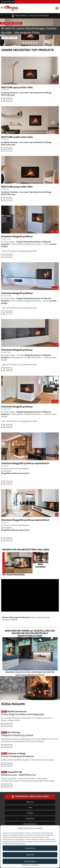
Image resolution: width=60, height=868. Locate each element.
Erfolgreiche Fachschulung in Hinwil (17, 735)
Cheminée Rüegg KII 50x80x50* (17, 407)
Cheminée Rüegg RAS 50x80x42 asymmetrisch (25, 520)
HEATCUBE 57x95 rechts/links (17, 187)
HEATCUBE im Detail (9, 38)
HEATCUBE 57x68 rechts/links (17, 137)
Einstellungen (30, 861)
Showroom (30, 818)
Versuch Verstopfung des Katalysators (18, 756)
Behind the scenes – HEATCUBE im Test (18, 775)
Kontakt (30, 813)
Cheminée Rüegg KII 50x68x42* (17, 236)
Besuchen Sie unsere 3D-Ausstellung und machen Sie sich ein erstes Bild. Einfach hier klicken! (30, 633)
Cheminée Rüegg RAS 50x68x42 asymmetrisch (25, 463)
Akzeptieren (30, 848)
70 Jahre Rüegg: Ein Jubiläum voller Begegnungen (23, 714)
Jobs (30, 808)
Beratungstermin (30, 824)
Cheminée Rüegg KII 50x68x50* (17, 293)
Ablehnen (30, 855)
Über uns (30, 802)
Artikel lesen (7, 725)
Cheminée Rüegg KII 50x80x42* (17, 350)
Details (7, 100)
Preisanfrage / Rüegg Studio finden (30, 16)
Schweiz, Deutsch (6, 2)
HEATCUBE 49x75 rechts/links (17, 87)
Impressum (35, 865)
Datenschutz (26, 865)
